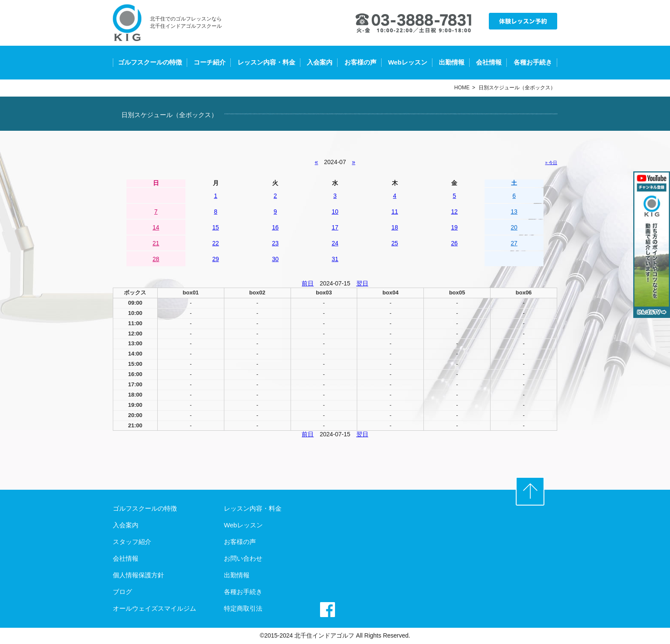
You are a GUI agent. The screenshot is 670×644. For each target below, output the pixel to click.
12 (455, 212)
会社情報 (489, 62)
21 (156, 243)
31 (335, 259)
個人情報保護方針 (138, 575)
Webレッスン (407, 62)
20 (514, 227)
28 (156, 259)
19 (455, 227)
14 (156, 227)
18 (395, 227)
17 (335, 227)
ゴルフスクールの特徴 (150, 62)
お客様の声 (360, 62)
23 (275, 243)
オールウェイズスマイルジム (154, 608)
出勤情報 (452, 62)
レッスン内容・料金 (266, 62)
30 (275, 259)
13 (514, 212)
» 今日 (551, 163)
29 (216, 259)
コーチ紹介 (210, 62)
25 (395, 243)
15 (216, 227)
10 (335, 212)
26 (455, 243)
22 (216, 243)
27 (514, 243)
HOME (462, 88)
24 (335, 243)
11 (395, 212)
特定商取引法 (243, 608)
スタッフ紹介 (132, 542)
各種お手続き (533, 62)
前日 (308, 283)
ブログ (122, 592)
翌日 (362, 283)
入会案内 (320, 62)
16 (275, 227)
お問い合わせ (243, 558)
